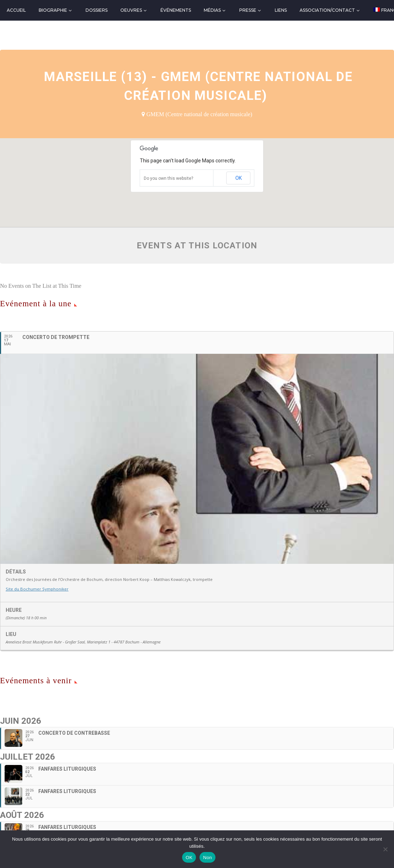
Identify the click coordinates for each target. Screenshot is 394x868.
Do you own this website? (168, 178)
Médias (212, 10)
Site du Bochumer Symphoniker (36, 589)
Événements (176, 10)
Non (207, 858)
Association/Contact (327, 10)
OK (239, 178)
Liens (281, 10)
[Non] (385, 849)
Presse (248, 10)
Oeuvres (131, 10)
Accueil (16, 10)
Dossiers (97, 10)
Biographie (53, 10)
